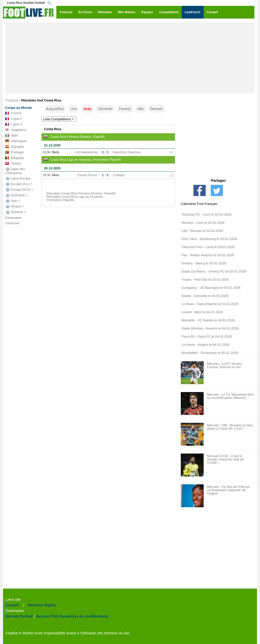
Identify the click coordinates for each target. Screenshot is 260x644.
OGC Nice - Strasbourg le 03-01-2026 (209, 239)
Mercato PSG (47, 616)
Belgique (15, 158)
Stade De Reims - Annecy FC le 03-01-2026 (214, 271)
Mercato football (19, 616)
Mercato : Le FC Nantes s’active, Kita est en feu (224, 365)
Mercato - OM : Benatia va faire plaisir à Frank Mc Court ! (230, 427)
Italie (12, 136)
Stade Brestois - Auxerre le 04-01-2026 (210, 328)
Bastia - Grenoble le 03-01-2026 (205, 296)
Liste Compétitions (59, 119)
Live (74, 109)
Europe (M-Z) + (19, 190)
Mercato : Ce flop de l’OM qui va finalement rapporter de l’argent (228, 490)
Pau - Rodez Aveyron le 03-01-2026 (208, 255)
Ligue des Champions (15, 171)
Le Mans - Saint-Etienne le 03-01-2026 (210, 304)
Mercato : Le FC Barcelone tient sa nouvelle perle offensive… (230, 396)
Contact (12, 605)
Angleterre (16, 130)
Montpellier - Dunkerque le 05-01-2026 (210, 353)
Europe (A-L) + (19, 184)
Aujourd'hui (55, 109)
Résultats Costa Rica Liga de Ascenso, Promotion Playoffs (75, 198)
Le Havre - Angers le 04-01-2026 (206, 345)
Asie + (13, 201)
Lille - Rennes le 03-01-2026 (202, 231)
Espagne (15, 147)
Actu (87, 109)
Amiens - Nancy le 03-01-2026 (204, 263)
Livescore (12, 223)
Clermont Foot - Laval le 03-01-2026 (208, 247)
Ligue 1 (14, 119)
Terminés (105, 109)
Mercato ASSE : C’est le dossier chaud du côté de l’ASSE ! (225, 459)
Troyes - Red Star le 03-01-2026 (205, 280)
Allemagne (16, 141)
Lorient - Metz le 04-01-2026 (202, 312)
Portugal (14, 152)
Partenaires (13, 218)
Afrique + (14, 206)
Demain (156, 109)
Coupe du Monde (18, 108)
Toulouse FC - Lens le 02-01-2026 (207, 214)
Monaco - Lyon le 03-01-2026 (203, 223)
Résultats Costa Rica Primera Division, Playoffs (81, 193)
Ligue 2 (14, 124)
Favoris (125, 109)
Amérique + (16, 195)
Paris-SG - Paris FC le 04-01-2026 (207, 336)
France (13, 113)
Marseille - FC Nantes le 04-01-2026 (208, 320)
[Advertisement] (130, 58)
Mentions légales (42, 605)
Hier (141, 109)
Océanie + (15, 212)
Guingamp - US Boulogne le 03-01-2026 (211, 288)
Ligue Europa (18, 178)
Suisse (13, 163)
